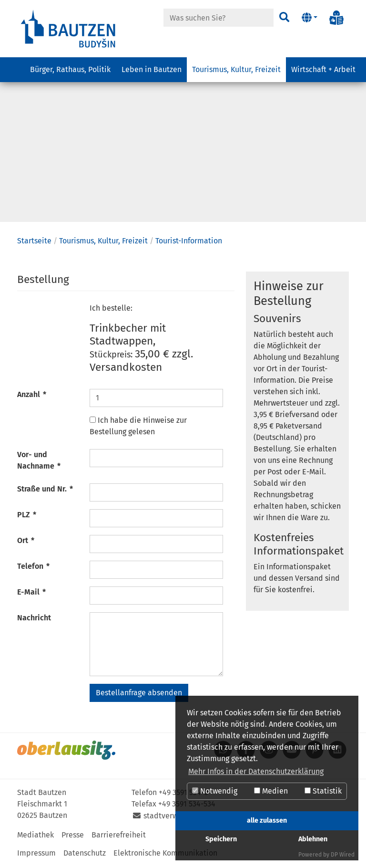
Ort (26, 543)
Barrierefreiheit (119, 837)
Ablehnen (313, 839)
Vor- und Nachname (39, 463)
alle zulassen (267, 821)
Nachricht (34, 620)
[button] (310, 18)
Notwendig (215, 791)
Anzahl (32, 397)
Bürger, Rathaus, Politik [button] (70, 69)
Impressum (36, 855)
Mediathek (36, 837)
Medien (271, 791)
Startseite (34, 243)
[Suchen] (284, 18)
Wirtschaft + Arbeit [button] (323, 69)
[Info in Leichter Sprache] (336, 18)
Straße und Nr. (45, 491)
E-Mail (31, 594)
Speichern (221, 839)
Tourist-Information (189, 243)
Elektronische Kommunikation (165, 855)
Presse (73, 837)
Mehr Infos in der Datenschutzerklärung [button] (256, 771)
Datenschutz (85, 855)
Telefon (33, 569)
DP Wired (343, 855)
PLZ (27, 517)
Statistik (323, 791)
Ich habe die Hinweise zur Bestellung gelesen (138, 428)
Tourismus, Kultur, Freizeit (103, 243)
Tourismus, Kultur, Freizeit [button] (236, 69)
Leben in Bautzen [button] (152, 69)
